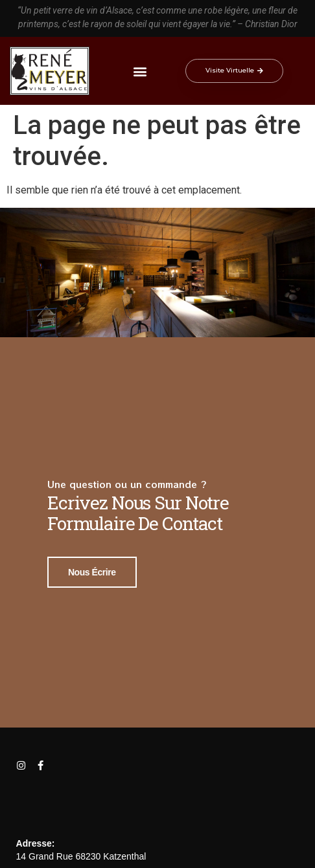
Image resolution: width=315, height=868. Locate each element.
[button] (140, 71)
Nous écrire (92, 571)
